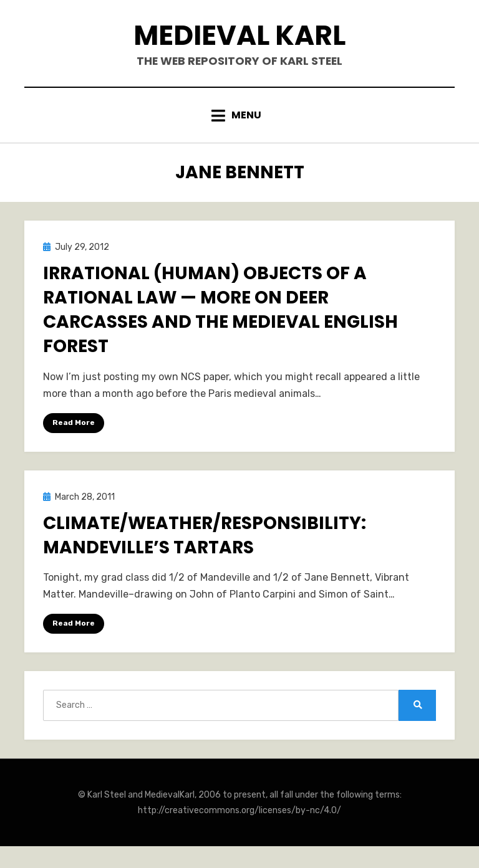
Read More (74, 424)
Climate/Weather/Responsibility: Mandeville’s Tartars (205, 537)
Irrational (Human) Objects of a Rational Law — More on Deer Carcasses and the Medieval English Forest (220, 311)
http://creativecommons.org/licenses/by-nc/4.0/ (239, 812)
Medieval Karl (240, 36)
